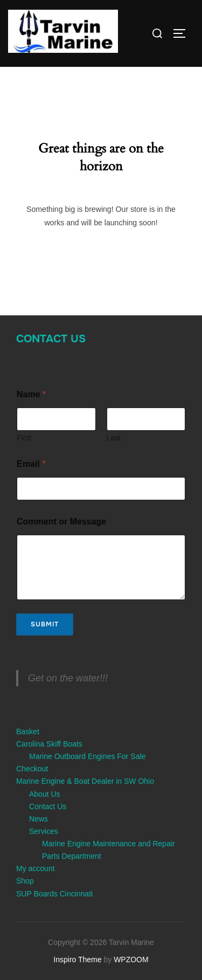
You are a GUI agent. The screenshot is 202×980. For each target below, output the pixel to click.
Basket (28, 731)
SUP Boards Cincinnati (54, 894)
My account (36, 868)
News (39, 819)
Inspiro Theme (77, 960)
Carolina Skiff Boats (49, 744)
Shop (25, 881)
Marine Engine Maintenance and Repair (109, 844)
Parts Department (72, 856)
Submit (45, 624)
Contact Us (51, 339)
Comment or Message (61, 522)
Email (31, 464)
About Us (45, 794)
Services (44, 831)
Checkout (32, 769)
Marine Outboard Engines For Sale (87, 756)
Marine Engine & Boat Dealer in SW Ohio (85, 781)
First (24, 438)
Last (114, 438)
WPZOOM (131, 960)
